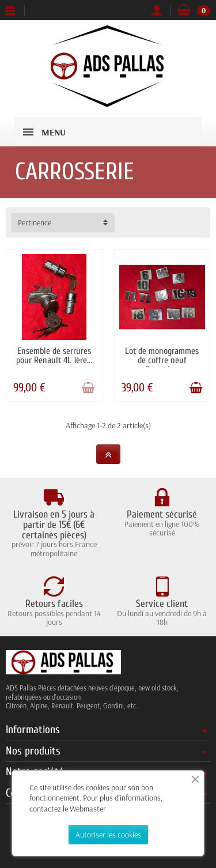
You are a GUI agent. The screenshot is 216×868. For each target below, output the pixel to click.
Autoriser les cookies (108, 835)
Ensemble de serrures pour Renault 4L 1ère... (54, 356)
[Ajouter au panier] (88, 388)
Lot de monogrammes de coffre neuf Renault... (162, 360)
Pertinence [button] (35, 222)
